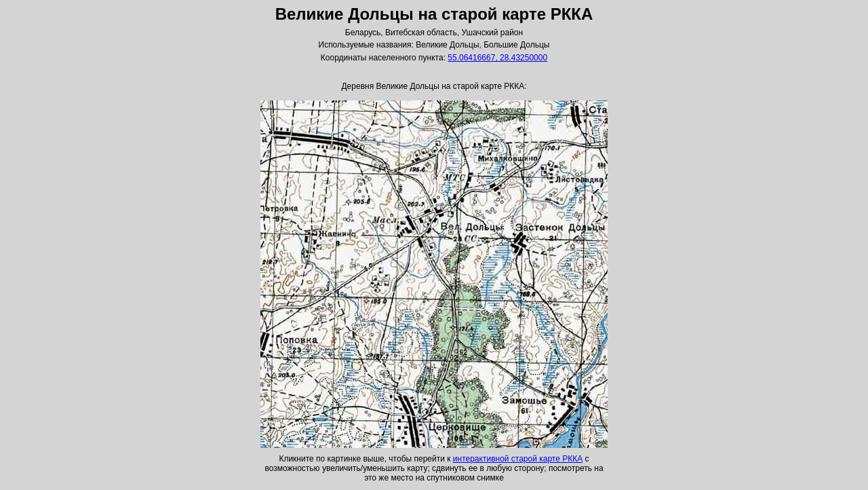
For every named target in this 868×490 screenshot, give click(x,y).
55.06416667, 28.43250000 (497, 58)
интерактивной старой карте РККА (518, 459)
